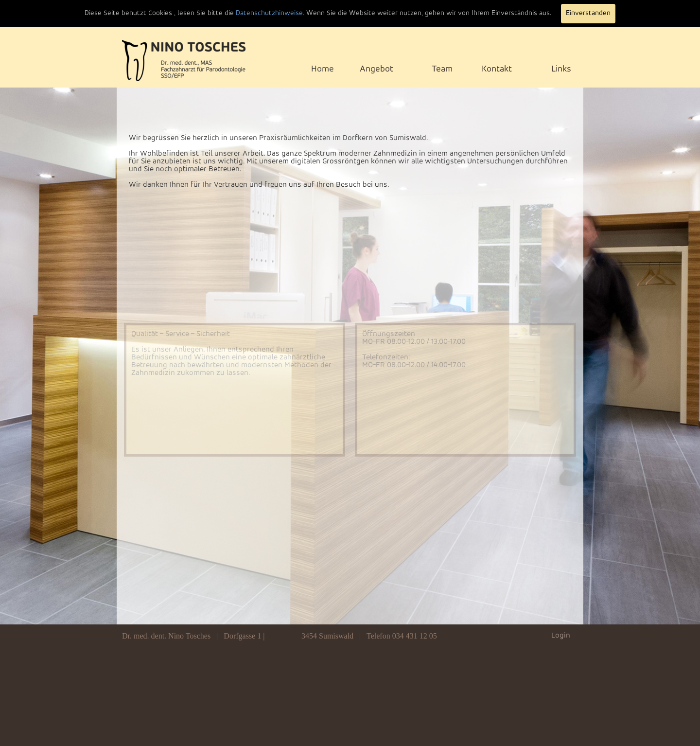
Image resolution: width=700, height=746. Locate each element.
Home (323, 69)
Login (561, 636)
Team (442, 69)
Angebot (376, 69)
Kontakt (497, 69)
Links (561, 69)
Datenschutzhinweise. (270, 13)
